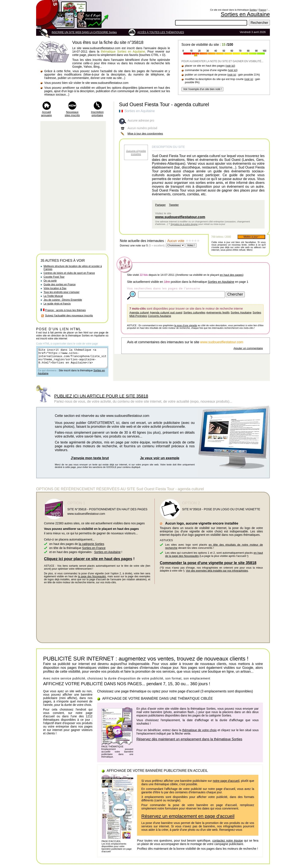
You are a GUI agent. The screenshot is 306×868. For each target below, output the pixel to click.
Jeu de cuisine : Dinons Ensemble (63, 300)
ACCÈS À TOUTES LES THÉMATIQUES (161, 32)
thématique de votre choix (200, 734)
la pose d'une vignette (186, 325)
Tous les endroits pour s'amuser (62, 292)
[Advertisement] (73, 186)
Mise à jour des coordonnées (145, 134)
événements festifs (218, 312)
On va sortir (50, 281)
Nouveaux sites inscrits (72, 114)
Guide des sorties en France (60, 285)
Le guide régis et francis (57, 304)
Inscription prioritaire (97, 114)
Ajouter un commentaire (248, 348)
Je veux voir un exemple (160, 462)
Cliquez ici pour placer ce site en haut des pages (88, 563)
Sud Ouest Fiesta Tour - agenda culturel (164, 104)
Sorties (253, 10)
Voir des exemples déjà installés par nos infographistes (217, 575)
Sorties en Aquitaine (245, 14)
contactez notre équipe (228, 844)
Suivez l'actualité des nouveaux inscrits (69, 315)
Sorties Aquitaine (241, 312)
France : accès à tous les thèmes (66, 310)
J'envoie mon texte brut (90, 462)
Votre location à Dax (55, 288)
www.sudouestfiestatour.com (180, 217)
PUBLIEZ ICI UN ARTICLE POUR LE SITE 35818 (101, 400)
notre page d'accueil (226, 785)
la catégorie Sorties (92, 548)
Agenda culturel (139, 312)
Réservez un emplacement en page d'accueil (188, 820)
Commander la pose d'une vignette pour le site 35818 (208, 567)
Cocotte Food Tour (54, 277)
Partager (160, 205)
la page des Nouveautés (92, 580)
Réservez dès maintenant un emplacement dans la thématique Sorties (189, 743)
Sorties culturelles (194, 312)
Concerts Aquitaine (159, 316)
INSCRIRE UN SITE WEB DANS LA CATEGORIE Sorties (84, 32)
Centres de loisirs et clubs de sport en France (69, 273)
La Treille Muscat (53, 296)
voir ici (230, 66)
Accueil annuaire (46, 114)
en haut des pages (231, 275)
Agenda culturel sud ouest (166, 312)
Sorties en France (94, 552)
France (262, 10)
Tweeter (174, 205)
